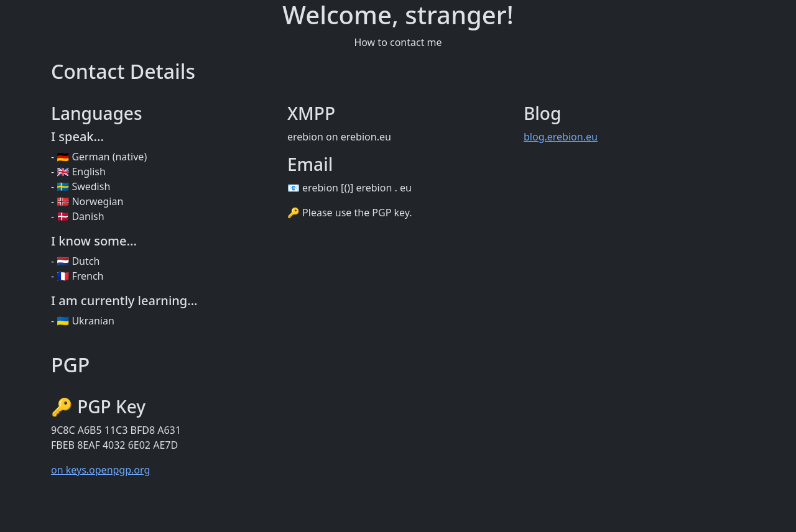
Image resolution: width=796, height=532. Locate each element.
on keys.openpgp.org (100, 470)
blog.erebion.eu (561, 137)
